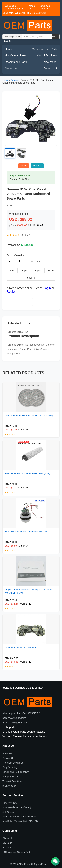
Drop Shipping (10, 767)
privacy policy (9, 786)
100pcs (51, 271)
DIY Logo (7, 843)
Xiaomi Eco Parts (47, 56)
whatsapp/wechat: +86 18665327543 (21, 713)
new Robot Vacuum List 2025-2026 (21, 821)
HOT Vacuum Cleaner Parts (17, 852)
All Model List (9, 848)
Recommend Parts (16, 62)
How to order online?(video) (17, 807)
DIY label (7, 838)
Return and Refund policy (16, 772)
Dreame (15, 80)
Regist (11, 292)
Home (9, 49)
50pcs (38, 271)
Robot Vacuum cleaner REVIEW (19, 817)
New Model (50, 62)
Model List (32, 7)
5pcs (12, 271)
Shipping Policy (10, 777)
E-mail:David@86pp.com (15, 723)
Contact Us (8, 758)
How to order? (10, 803)
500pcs (31, 278)
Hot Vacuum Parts (16, 56)
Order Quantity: (16, 255)
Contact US (50, 68)
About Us (7, 753)
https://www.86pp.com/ (14, 718)
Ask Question (9, 812)
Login (7, 41)
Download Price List (45, 7)
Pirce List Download (13, 763)
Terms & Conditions (12, 781)
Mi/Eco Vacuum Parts (44, 49)
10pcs (25, 271)
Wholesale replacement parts (14, 7)
